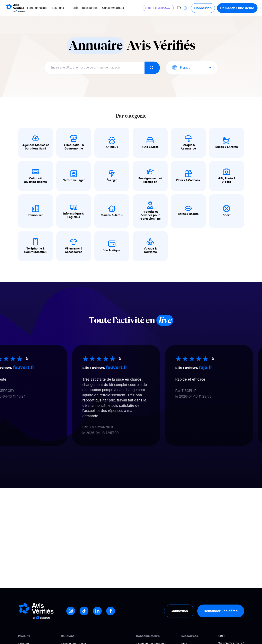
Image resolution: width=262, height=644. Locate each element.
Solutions (60, 8)
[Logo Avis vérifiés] (15, 8)
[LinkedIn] (97, 611)
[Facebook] (111, 611)
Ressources (91, 8)
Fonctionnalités (39, 8)
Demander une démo (221, 611)
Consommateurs (115, 8)
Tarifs (75, 8)
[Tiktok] (84, 611)
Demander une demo (237, 8)
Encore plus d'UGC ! (158, 8)
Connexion (203, 8)
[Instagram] (71, 611)
